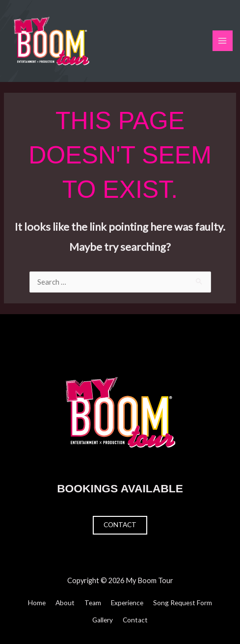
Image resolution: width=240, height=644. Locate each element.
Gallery (103, 620)
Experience (127, 603)
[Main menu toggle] (223, 41)
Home (37, 603)
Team (93, 603)
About (65, 603)
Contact (120, 525)
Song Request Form (183, 603)
